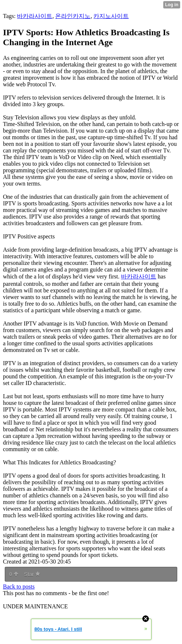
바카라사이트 (35, 16)
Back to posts (19, 587)
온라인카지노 (73, 16)
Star (32, 574)
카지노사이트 (111, 16)
